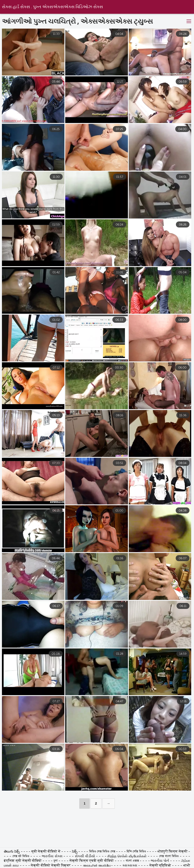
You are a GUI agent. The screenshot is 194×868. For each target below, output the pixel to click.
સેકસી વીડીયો (85, 856)
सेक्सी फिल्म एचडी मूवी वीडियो (92, 861)
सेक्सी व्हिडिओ (161, 866)
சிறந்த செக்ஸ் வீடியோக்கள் (127, 856)
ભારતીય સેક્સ (53, 856)
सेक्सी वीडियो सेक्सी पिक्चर (51, 866)
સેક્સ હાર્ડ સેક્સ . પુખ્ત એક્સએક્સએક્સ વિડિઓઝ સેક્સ (52, 7)
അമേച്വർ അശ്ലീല (97, 866)
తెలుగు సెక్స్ (12, 852)
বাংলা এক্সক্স (132, 861)
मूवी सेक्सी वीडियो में (46, 852)
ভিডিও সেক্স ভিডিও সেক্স (103, 852)
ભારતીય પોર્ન (160, 861)
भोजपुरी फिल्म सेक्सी (172, 852)
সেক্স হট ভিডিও (21, 856)
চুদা (56, 861)
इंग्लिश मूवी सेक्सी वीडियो (23, 861)
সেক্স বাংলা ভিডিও (170, 856)
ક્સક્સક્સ (130, 866)
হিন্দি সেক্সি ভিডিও (137, 852)
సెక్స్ (75, 852)
